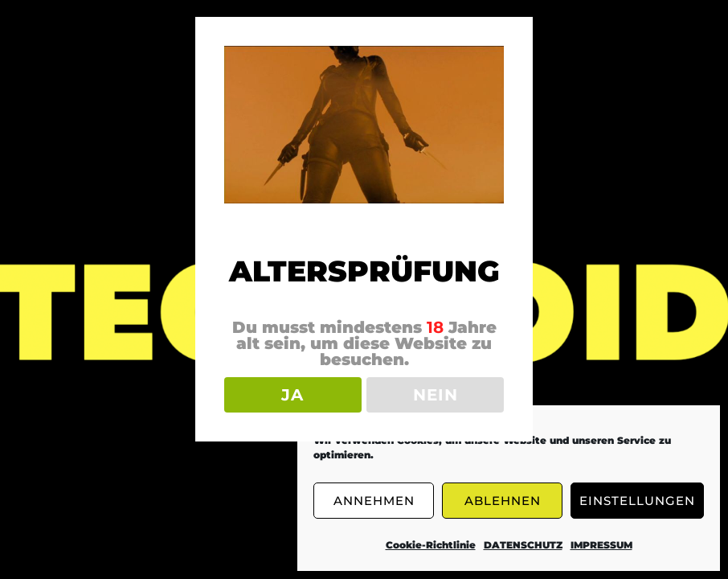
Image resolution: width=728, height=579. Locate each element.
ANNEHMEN (374, 501)
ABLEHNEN (503, 501)
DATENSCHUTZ (523, 545)
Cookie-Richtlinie (431, 545)
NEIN (436, 395)
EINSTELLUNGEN (637, 501)
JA (292, 395)
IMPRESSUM (601, 545)
